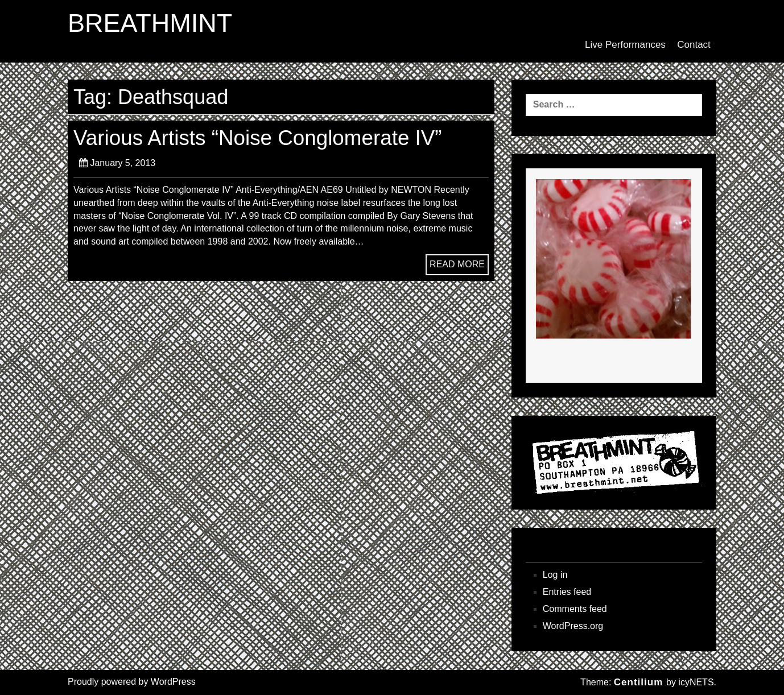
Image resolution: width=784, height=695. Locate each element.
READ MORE (457, 264)
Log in (555, 575)
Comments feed (575, 609)
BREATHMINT (150, 23)
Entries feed (567, 592)
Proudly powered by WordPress (132, 682)
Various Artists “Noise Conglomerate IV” (258, 138)
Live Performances (625, 45)
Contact (694, 45)
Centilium (638, 682)
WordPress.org (573, 626)
